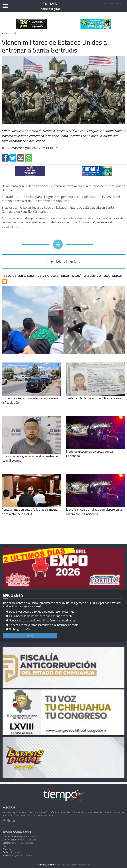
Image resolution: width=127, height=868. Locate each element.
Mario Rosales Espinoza (18, 843)
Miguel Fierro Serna (20, 836)
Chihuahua (11, 852)
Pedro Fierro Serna (20, 840)
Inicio (4, 33)
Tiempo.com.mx (47, 865)
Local (13, 33)
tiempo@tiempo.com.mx (17, 855)
